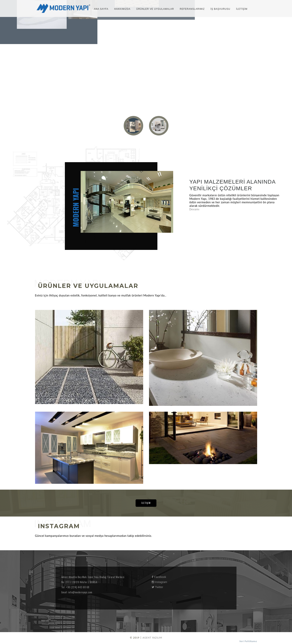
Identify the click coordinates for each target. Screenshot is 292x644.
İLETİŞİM (146, 503)
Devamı (194, 209)
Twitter (157, 587)
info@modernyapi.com (80, 592)
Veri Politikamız (248, 641)
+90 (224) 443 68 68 (77, 587)
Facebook (159, 577)
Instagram (159, 582)
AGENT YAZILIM (152, 638)
